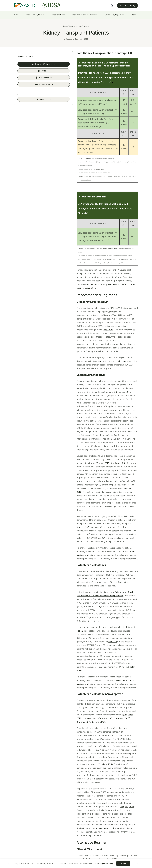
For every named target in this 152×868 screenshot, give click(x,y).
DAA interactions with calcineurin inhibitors (108, 471)
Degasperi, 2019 (112, 609)
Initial (110, 536)
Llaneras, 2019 (129, 609)
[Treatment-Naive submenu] (66, 15)
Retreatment (122, 536)
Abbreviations (36, 114)
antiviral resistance (126, 173)
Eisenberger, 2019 (82, 728)
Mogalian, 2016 (74, 679)
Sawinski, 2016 (65, 404)
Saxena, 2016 (112, 613)
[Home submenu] (20, 15)
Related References (70, 751)
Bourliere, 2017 (65, 613)
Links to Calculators (33, 98)
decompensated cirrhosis (68, 158)
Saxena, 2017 (125, 401)
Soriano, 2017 (97, 613)
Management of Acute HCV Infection (98, 793)
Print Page (36, 84)
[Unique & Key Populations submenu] (125, 15)
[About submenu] (137, 15)
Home (65, 31)
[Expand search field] (112, 6)
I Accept (123, 863)
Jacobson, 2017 (82, 613)
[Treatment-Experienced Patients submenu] (98, 15)
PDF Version (34, 91)
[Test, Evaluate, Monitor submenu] (45, 15)
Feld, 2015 (106, 547)
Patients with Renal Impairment (32, 793)
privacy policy (108, 863)
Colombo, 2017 (128, 348)
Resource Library (127, 6)
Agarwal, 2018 (90, 519)
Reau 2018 (112, 300)
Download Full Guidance (34, 77)
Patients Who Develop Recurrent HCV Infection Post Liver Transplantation (92, 265)
